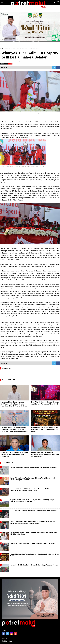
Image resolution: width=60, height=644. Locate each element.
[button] (58, 1)
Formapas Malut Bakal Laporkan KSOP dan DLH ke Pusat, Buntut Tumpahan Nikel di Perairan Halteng (14, 404)
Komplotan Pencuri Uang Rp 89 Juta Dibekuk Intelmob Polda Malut (33, 543)
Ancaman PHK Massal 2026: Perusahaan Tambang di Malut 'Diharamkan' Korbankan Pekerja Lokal (30, 490)
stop (10, 64)
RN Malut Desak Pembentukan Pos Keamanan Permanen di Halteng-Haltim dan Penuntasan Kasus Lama (14, 429)
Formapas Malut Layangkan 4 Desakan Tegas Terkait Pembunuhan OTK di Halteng (45, 454)
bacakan (4, 64)
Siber (11, 641)
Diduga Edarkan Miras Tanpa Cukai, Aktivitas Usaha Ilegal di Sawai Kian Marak (45, 429)
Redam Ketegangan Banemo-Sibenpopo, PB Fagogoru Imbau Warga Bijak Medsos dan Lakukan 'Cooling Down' (33, 522)
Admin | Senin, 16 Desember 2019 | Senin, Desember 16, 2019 (15, 61)
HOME (2, 49)
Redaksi (5, 641)
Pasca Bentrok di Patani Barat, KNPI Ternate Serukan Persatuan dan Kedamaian (14, 454)
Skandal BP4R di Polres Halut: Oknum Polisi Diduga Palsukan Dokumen (34, 565)
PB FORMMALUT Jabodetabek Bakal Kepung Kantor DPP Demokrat (33, 511)
